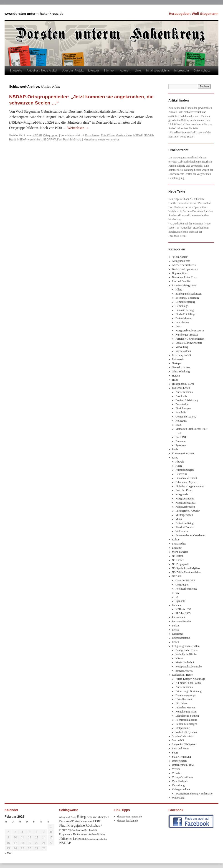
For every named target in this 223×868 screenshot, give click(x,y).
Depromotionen (181, 273)
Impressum (182, 70)
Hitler (175, 380)
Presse (176, 630)
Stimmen (109, 70)
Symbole (180, 601)
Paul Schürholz (72, 140)
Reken (176, 642)
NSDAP (37, 135)
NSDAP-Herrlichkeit (29, 140)
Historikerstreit (184, 699)
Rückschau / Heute (182, 675)
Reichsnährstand (181, 638)
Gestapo (176, 363)
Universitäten (179, 761)
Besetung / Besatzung (187, 298)
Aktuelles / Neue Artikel (42, 70)
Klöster (179, 658)
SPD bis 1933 (183, 613)
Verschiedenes (180, 781)
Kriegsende (182, 494)
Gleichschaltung (181, 372)
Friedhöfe (181, 412)
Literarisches (179, 544)
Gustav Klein (124, 135)
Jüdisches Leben (181, 388)
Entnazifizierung (185, 310)
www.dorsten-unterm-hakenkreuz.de (34, 14)
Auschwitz (181, 396)
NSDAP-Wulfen (52, 140)
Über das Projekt (73, 70)
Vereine (176, 769)
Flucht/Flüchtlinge (186, 314)
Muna (179, 519)
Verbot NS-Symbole (186, 732)
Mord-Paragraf (180, 552)
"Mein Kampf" (180, 257)
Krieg (175, 458)
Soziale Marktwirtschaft (189, 343)
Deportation (182, 404)
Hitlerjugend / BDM (183, 384)
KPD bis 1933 (183, 609)
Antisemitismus (184, 392)
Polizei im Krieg (184, 523)
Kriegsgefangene (185, 499)
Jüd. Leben (181, 703)
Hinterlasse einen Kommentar (102, 140)
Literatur (94, 70)
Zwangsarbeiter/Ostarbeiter (190, 535)
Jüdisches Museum (186, 708)
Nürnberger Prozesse (187, 335)
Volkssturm (182, 531)
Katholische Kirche (186, 654)
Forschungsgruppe (186, 695)
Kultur (176, 540)
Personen (180, 441)
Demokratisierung (185, 302)
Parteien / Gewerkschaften (190, 339)
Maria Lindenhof (185, 662)
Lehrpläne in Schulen (187, 716)
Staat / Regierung (181, 757)
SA (177, 593)
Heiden (176, 376)
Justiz (179, 326)
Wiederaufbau (183, 351)
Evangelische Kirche (187, 650)
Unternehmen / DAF (183, 765)
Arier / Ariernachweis (184, 265)
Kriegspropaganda (185, 503)
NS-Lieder (178, 560)
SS (177, 597)
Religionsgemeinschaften (186, 646)
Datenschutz (202, 70)
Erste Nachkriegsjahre (184, 285)
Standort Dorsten (185, 527)
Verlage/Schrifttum (182, 777)
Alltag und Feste (181, 261)
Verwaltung (182, 347)
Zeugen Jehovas (184, 671)
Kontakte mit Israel (186, 712)
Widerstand (178, 798)
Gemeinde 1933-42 (186, 417)
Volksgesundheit (181, 789)
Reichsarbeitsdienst (186, 589)
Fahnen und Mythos (186, 482)
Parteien (176, 605)
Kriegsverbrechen (185, 507)
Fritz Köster (108, 135)
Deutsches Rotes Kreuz (185, 277)
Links (138, 70)
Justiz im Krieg (184, 490)
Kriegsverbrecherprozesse (190, 331)
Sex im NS (178, 740)
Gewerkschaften (181, 367)
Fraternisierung (184, 318)
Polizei (176, 626)
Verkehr (176, 773)
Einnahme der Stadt (186, 478)
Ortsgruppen (51, 135)
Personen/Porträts (182, 621)
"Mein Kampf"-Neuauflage (190, 679)
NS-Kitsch (178, 556)
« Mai (8, 853)
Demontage (182, 306)
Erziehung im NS (181, 355)
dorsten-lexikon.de (128, 821)
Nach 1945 (181, 437)
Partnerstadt (179, 617)
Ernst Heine (92, 135)
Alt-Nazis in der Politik (188, 683)
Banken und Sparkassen (185, 269)
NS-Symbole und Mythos (186, 568)
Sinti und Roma (181, 748)
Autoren (125, 70)
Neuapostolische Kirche (189, 667)
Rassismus (178, 634)
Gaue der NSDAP (185, 580)
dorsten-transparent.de (130, 817)
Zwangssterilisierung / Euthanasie (194, 794)
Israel (179, 425)
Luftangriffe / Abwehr (188, 511)
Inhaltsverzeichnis (158, 70)
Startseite (16, 70)
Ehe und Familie (181, 281)
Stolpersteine (183, 728)
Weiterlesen (78, 128)
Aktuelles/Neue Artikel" (183, 132)
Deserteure (181, 474)
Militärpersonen (184, 515)
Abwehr (180, 462)
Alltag (179, 290)
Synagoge (181, 445)
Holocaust (181, 421)
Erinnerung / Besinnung (189, 691)
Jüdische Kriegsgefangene (190, 486)
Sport (175, 753)
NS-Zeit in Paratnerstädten (187, 572)
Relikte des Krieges (186, 724)
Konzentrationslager (183, 453)
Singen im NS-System (184, 744)
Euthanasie (178, 359)
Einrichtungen (183, 408)
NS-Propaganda (181, 564)
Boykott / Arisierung (187, 400)
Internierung (182, 322)
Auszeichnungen (185, 470)
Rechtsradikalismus (186, 720)
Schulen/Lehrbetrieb (183, 736)
